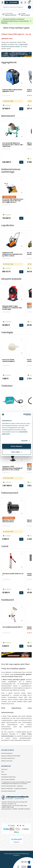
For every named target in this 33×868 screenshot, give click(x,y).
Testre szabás (17, 452)
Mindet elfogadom (16, 446)
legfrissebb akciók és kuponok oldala (15, 45)
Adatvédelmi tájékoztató (8, 777)
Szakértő (23, 13)
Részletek (24, 441)
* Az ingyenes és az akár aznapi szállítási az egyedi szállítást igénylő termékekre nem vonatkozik (16, 783)
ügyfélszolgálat (25, 15)
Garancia (4, 775)
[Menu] (21, 2)
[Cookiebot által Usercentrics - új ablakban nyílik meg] (23, 415)
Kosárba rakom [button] (21, 109)
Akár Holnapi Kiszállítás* (8, 780)
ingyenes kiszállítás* (11, 15)
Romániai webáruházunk (8, 791)
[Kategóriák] (12, 2)
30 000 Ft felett (9, 13)
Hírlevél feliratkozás (7, 753)
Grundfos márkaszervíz (8, 758)
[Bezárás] (31, 21)
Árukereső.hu (16, 842)
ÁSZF (3, 772)
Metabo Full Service (7, 761)
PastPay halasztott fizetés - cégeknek (12, 786)
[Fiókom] (25, 2)
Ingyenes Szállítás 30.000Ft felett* (11, 756)
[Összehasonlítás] (22, 83)
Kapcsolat (4, 769)
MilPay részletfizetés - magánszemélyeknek (14, 789)
